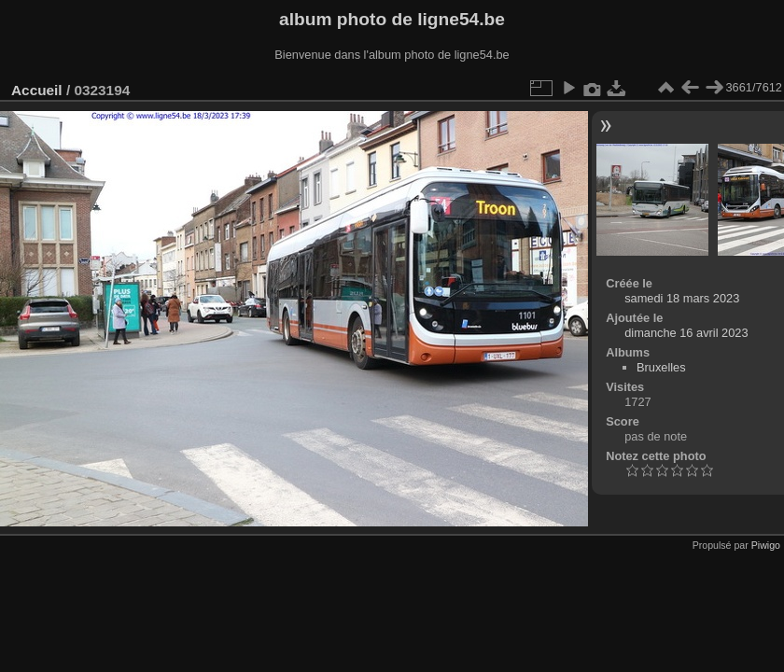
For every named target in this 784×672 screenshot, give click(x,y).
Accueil (37, 90)
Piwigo (766, 545)
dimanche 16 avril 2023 (686, 333)
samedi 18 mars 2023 (682, 298)
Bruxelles (661, 367)
